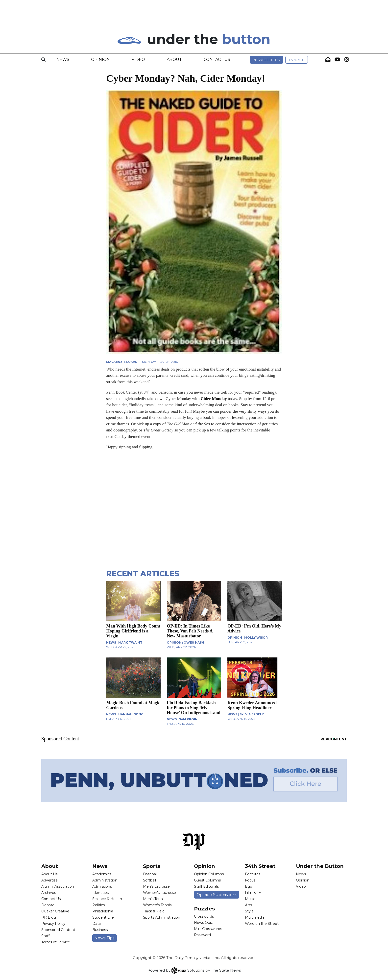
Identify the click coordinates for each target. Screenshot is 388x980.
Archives (49, 893)
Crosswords (204, 916)
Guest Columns (207, 880)
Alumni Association (58, 886)
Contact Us (217, 60)
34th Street (260, 866)
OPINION (174, 642)
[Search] (43, 60)
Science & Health (107, 899)
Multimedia (255, 917)
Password (202, 935)
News (63, 60)
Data (97, 924)
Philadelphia (103, 911)
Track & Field (154, 911)
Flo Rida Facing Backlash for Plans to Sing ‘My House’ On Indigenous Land (194, 708)
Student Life (103, 917)
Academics (102, 874)
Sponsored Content (58, 930)
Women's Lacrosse (159, 893)
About (174, 60)
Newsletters (267, 60)
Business (100, 930)
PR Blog (49, 917)
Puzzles (205, 909)
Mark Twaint (130, 642)
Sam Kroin (188, 719)
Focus (250, 880)
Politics (98, 905)
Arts (248, 905)
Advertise (49, 880)
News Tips (104, 938)
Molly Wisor (256, 638)
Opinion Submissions (217, 895)
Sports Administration (162, 917)
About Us (49, 874)
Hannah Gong (131, 714)
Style (249, 911)
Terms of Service (56, 942)
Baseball (150, 874)
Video (138, 60)
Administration (105, 880)
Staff (45, 936)
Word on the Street (262, 924)
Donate (297, 60)
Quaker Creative (55, 911)
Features (253, 874)
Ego (249, 886)
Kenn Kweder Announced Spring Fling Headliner (252, 705)
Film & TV (253, 893)
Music (250, 899)
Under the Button (320, 866)
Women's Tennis (157, 905)
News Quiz (203, 923)
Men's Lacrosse (156, 886)
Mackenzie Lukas (122, 362)
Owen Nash (194, 642)
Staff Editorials (206, 886)
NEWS (111, 642)
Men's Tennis (154, 899)
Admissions (102, 886)
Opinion (100, 60)
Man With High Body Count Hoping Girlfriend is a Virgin (133, 631)
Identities (100, 893)
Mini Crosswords (208, 929)
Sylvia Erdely (252, 714)
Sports (152, 866)
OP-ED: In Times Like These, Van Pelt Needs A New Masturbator (190, 631)
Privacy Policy (53, 924)
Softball (149, 880)
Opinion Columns (209, 874)
